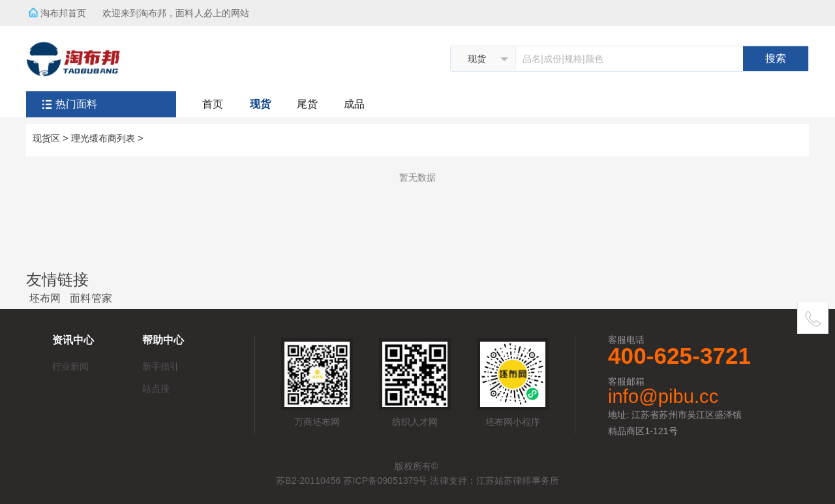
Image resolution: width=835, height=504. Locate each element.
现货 (260, 104)
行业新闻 (70, 366)
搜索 (776, 58)
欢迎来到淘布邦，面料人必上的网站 (180, 9)
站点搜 (156, 389)
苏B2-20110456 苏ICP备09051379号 (352, 481)
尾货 (307, 104)
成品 (354, 104)
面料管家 (91, 298)
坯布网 (45, 298)
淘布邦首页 (64, 13)
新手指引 (160, 366)
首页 (213, 104)
